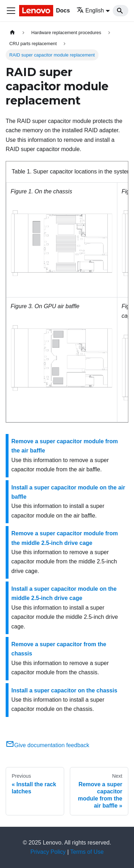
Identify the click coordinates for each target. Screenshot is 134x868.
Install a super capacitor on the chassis (64, 690)
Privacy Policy (48, 852)
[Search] (121, 11)
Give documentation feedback (48, 745)
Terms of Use (87, 852)
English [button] (90, 10)
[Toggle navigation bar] (11, 11)
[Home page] (12, 33)
